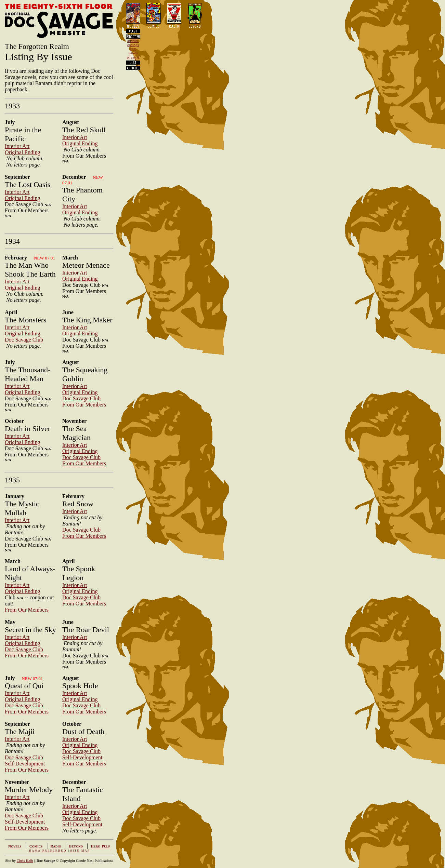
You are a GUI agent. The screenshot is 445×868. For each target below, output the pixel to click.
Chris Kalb (25, 860)
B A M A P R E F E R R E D (47, 851)
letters (133, 53)
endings (133, 45)
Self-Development (25, 764)
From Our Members (84, 405)
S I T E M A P (80, 851)
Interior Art (17, 146)
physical (133, 57)
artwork (133, 41)
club (133, 49)
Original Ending (23, 152)
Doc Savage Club (24, 340)
